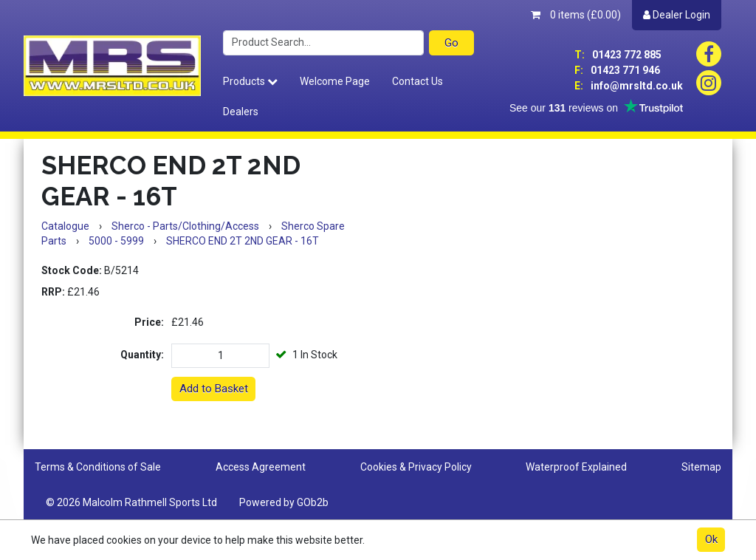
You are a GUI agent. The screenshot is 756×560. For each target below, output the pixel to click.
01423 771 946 (617, 70)
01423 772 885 (618, 55)
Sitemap (701, 467)
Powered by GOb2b (284, 502)
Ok (711, 539)
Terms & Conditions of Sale (98, 467)
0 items (576, 15)
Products (250, 81)
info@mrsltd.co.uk (629, 86)
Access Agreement (261, 467)
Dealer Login (677, 15)
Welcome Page (335, 81)
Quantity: (142, 355)
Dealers (241, 112)
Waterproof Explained (576, 467)
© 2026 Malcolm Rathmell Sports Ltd (131, 502)
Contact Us (417, 81)
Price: (149, 322)
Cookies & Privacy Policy (416, 467)
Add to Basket (214, 389)
